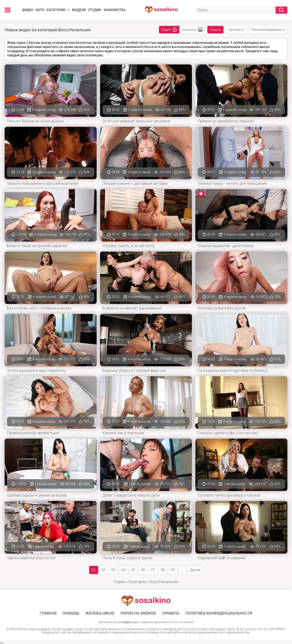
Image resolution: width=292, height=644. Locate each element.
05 (133, 570)
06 (143, 570)
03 (113, 570)
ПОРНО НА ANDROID (138, 613)
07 (153, 570)
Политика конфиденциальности (219, 613)
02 (104, 570)
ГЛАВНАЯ (48, 613)
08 (163, 570)
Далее (195, 570)
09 (173, 570)
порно (127, 622)
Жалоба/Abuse (100, 613)
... (182, 570)
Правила (171, 613)
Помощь (71, 613)
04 (123, 570)
